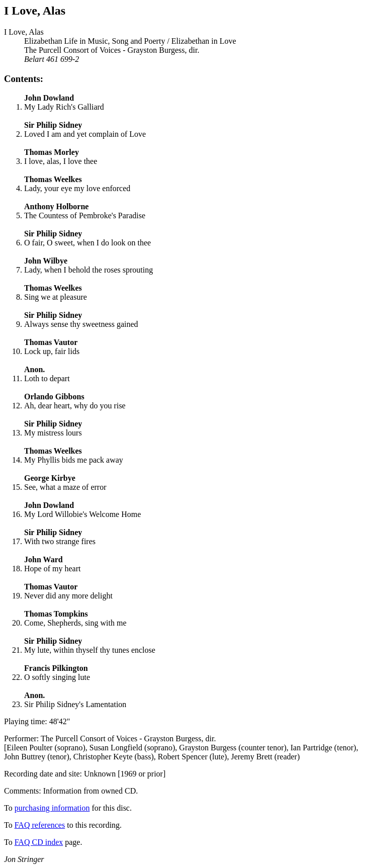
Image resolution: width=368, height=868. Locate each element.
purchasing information (52, 808)
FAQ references (40, 825)
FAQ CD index (39, 842)
